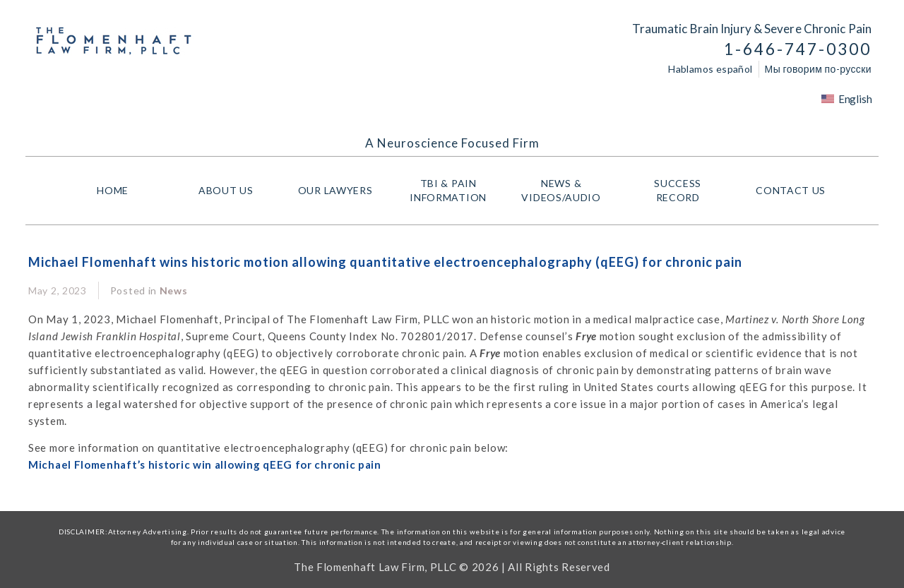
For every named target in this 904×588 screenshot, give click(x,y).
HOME (113, 190)
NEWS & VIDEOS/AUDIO (564, 190)
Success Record (678, 190)
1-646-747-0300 (798, 49)
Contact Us (791, 190)
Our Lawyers (339, 191)
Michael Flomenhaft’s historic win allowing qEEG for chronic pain (205, 464)
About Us (226, 190)
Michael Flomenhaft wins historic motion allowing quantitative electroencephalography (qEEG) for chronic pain (385, 262)
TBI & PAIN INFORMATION (452, 190)
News (174, 290)
